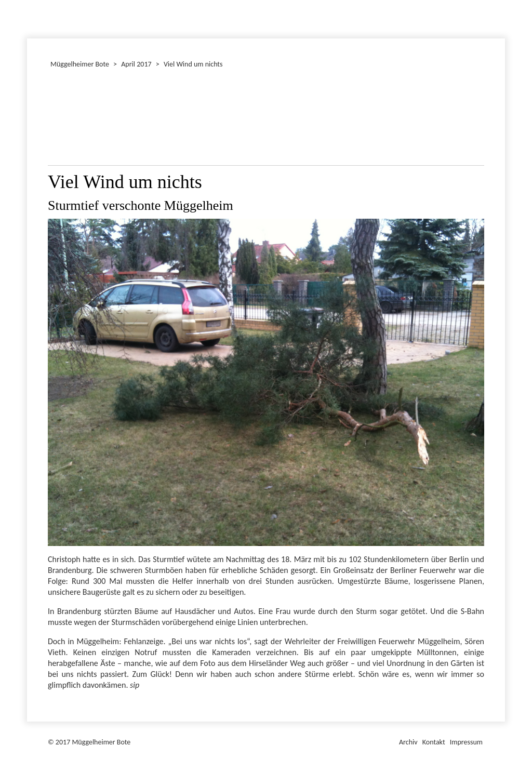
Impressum (466, 742)
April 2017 (136, 64)
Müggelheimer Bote (500, 1)
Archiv (408, 742)
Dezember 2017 (32, 18)
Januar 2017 (29, 18)
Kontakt (434, 742)
